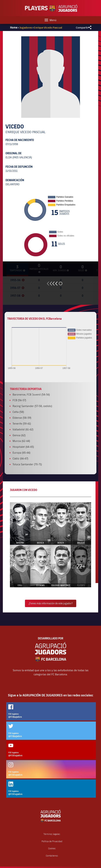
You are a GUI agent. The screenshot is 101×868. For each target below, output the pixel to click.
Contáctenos (52, 856)
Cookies (52, 848)
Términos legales (52, 834)
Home (14, 27)
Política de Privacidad (52, 841)
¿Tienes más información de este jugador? (51, 603)
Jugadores (26, 27)
